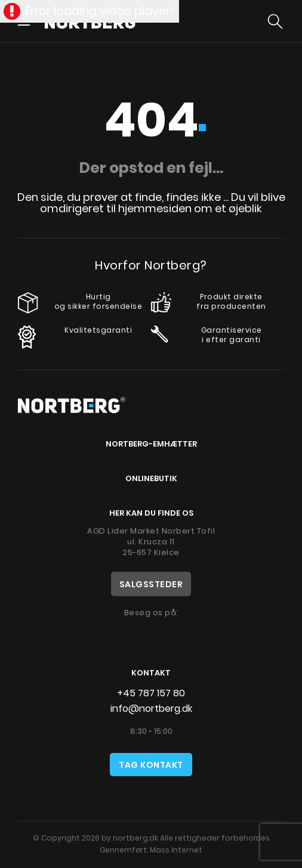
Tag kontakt (151, 765)
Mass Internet (176, 850)
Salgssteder (151, 584)
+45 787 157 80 (151, 693)
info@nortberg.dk (151, 709)
